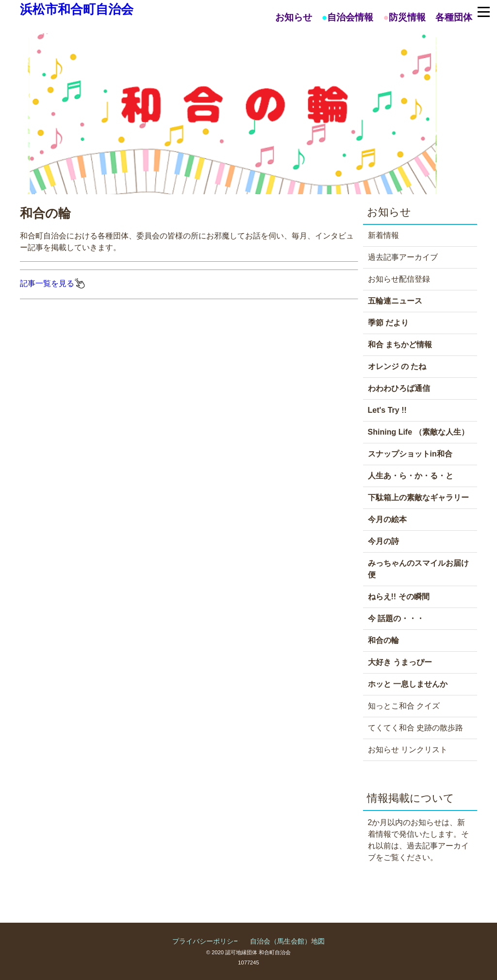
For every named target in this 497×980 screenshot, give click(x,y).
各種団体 (454, 17)
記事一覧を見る (53, 283)
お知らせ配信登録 (399, 279)
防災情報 (407, 17)
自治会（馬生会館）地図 (287, 941)
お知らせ (294, 17)
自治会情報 (350, 17)
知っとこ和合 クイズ (404, 706)
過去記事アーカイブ (403, 257)
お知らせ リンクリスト (408, 750)
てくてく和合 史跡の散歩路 (415, 728)
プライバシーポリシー (206, 941)
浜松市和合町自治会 (77, 9)
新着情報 (383, 235)
